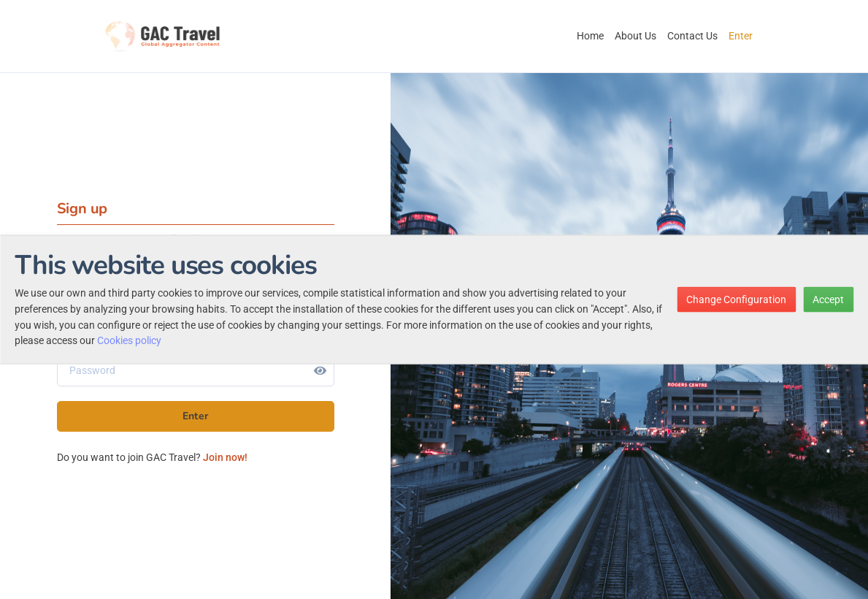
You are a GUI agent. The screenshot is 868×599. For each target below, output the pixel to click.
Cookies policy (129, 341)
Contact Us (692, 36)
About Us (635, 36)
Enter (741, 36)
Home (590, 36)
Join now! (225, 458)
